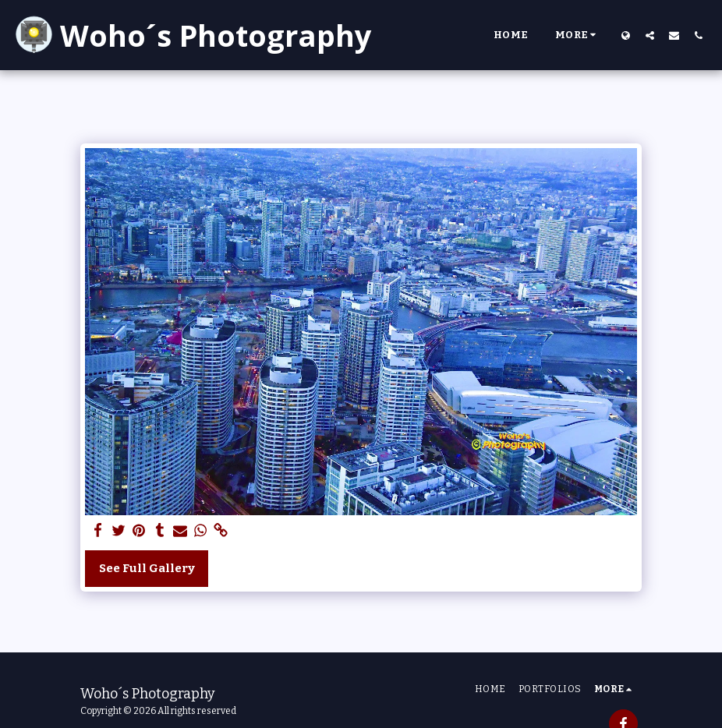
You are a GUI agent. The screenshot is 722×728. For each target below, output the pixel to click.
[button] (650, 35)
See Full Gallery (147, 568)
